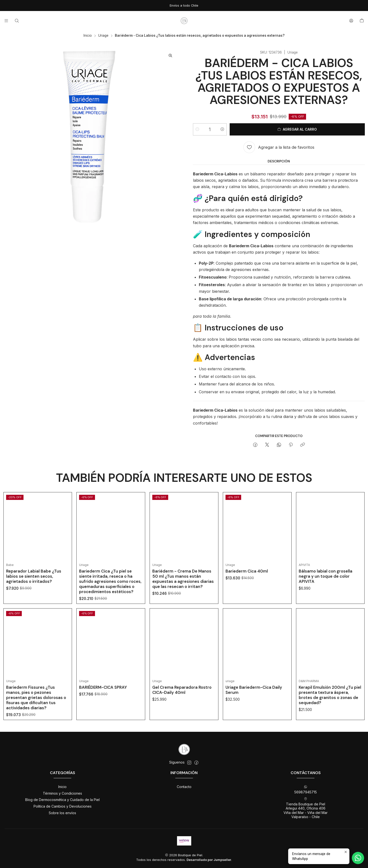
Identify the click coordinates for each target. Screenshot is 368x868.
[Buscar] (17, 21)
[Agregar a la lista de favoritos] (279, 147)
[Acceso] (351, 21)
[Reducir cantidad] (197, 129)
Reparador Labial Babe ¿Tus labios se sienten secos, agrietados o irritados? (34, 585)
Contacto (184, 787)
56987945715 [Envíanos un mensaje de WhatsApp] (306, 790)
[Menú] (6, 21)
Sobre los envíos (62, 813)
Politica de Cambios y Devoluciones (63, 806)
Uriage (103, 36)
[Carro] (362, 21)
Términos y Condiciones (62, 793)
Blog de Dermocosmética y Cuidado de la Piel (62, 800)
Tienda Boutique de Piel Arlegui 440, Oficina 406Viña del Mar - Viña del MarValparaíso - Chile (306, 808)
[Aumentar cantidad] (222, 129)
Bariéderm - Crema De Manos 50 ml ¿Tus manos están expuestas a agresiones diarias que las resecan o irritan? (183, 600)
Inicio (88, 36)
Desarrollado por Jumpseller (209, 860)
